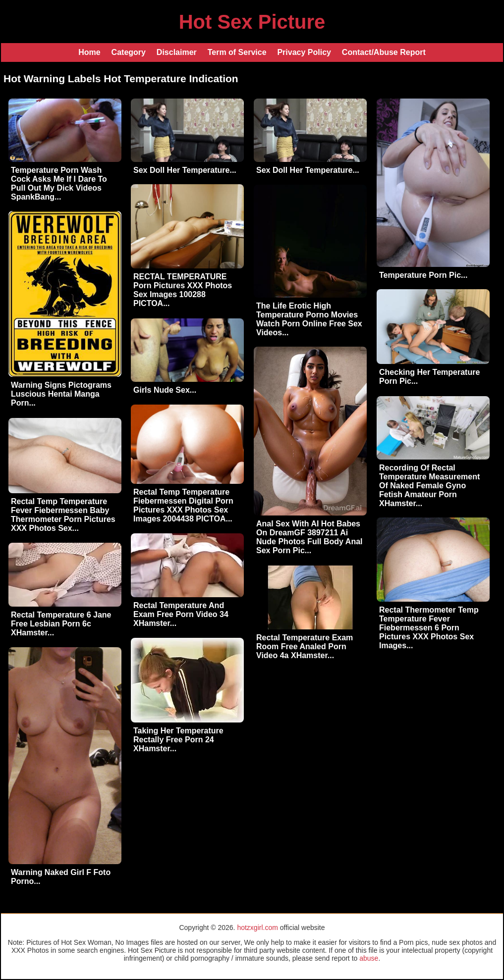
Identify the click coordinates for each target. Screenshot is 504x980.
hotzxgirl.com (257, 928)
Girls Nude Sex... (165, 390)
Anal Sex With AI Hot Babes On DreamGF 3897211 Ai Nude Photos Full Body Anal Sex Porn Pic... (309, 537)
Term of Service (237, 52)
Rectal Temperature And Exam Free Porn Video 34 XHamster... (181, 614)
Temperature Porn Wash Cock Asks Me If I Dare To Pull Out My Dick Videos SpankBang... (59, 183)
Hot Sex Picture (252, 22)
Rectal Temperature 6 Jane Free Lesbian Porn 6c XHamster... (61, 624)
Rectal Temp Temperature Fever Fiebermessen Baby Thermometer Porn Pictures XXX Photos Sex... (63, 515)
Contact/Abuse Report (384, 52)
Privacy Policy (304, 52)
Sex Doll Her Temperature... (185, 170)
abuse (369, 958)
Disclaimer (177, 52)
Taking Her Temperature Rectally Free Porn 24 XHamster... (178, 740)
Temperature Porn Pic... (423, 275)
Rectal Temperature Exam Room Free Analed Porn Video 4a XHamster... (305, 646)
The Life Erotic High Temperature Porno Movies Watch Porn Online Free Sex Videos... (309, 319)
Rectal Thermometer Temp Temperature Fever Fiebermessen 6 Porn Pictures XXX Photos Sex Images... (429, 628)
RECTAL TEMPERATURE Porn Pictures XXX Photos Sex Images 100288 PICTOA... (183, 290)
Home (89, 52)
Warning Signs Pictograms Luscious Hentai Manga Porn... (61, 394)
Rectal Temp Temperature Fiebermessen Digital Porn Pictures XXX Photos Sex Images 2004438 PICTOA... (183, 505)
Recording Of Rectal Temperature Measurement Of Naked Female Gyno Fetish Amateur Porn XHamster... (429, 486)
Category (129, 52)
